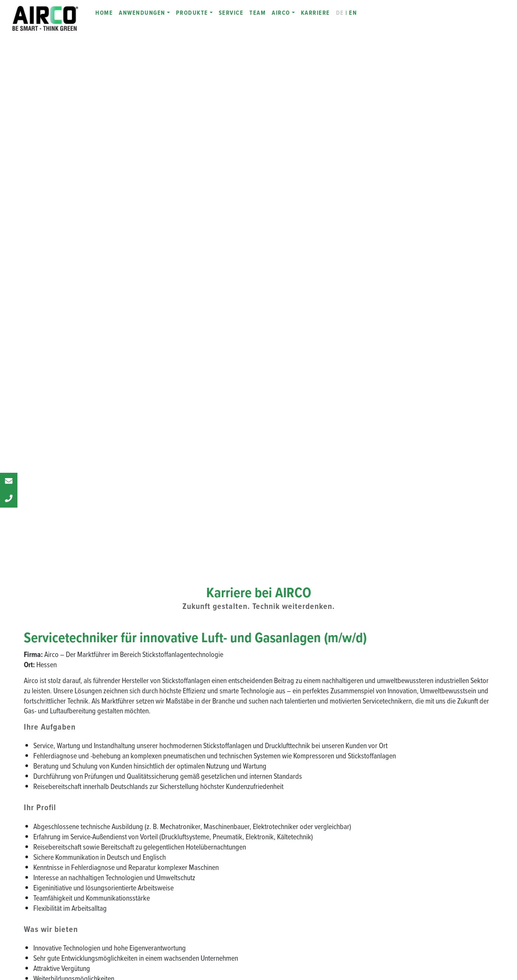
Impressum (426, 912)
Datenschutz (427, 934)
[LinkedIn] (54, 879)
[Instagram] (72, 879)
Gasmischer (426, 855)
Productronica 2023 (183, 878)
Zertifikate (172, 822)
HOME (104, 13)
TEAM (258, 13)
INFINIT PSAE (302, 844)
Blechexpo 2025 (179, 855)
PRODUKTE (192, 13)
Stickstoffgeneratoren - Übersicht (324, 765)
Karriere (170, 810)
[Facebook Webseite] (36, 879)
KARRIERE (315, 13)
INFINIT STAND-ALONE (312, 833)
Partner (169, 799)
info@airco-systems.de (64, 849)
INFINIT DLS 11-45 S (435, 765)
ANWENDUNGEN (142, 13)
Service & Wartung (434, 821)
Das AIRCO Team (181, 787)
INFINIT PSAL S (305, 799)
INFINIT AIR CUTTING (437, 776)
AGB (418, 923)
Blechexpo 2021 (179, 901)
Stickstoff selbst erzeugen (441, 889)
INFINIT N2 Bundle (308, 912)
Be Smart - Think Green (186, 765)
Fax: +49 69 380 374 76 (65, 839)
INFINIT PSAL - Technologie (318, 787)
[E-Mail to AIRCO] (109, 879)
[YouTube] (90, 879)
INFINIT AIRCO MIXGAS (314, 889)
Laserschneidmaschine (438, 877)
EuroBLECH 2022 (180, 889)
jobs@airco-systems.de (56, 630)
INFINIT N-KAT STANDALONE (319, 856)
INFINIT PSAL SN (307, 810)
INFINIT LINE (175, 912)
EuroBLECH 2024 (180, 867)
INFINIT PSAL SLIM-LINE (315, 822)
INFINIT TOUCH (304, 901)
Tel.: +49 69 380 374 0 (63, 828)
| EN (347, 13)
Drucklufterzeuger (433, 866)
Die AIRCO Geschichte (186, 776)
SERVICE (231, 13)
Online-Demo (428, 810)
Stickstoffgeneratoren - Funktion (323, 776)
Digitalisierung (177, 929)
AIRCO (281, 13)
